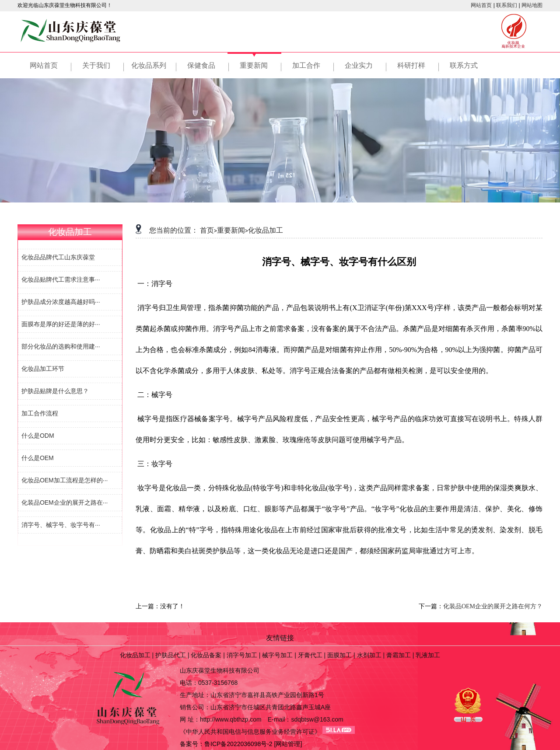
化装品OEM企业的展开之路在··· (64, 502)
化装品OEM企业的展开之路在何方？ (493, 606)
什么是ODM (37, 436)
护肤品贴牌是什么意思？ (54, 391)
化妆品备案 (206, 655)
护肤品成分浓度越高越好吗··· (60, 302)
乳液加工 (428, 655)
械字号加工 (277, 655)
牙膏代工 (310, 655)
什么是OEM (37, 458)
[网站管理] (288, 744)
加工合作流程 (39, 413)
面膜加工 (339, 655)
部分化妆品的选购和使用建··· (60, 346)
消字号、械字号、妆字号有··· (60, 525)
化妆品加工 (266, 230)
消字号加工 (242, 655)
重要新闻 (231, 230)
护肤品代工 (171, 655)
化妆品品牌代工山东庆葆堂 (57, 257)
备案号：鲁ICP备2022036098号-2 (226, 744)
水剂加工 (369, 655)
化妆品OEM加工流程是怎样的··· (64, 480)
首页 (207, 230)
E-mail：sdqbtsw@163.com (306, 719)
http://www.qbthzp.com (231, 719)
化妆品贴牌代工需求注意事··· (60, 279)
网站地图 (532, 5)
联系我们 (507, 5)
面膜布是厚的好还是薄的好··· (60, 324)
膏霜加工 (399, 655)
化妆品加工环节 (42, 369)
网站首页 (481, 5)
